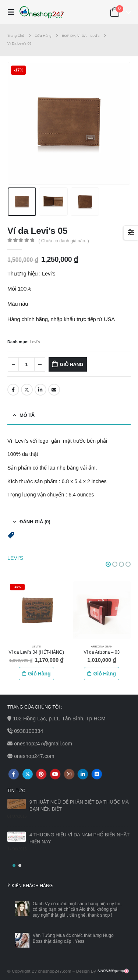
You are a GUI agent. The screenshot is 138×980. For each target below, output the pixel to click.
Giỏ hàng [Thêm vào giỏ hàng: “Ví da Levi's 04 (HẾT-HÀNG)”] (39, 674)
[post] (17, 804)
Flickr (97, 774)
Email (54, 390)
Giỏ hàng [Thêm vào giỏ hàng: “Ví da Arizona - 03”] (105, 674)
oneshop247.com (34, 756)
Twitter (27, 390)
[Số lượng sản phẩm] (26, 364)
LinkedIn (40, 390)
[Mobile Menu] (13, 12)
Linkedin (83, 774)
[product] (36, 610)
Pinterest (41, 774)
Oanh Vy (41, 904)
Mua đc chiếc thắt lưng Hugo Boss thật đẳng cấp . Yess (73, 938)
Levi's (35, 342)
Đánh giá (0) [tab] (35, 522)
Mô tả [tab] (27, 415)
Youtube (55, 774)
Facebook (13, 390)
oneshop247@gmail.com (43, 744)
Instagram (69, 774)
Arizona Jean (102, 647)
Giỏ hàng (72, 364)
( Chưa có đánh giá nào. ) (63, 241)
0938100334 (29, 731)
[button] (11, 535)
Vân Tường (44, 935)
